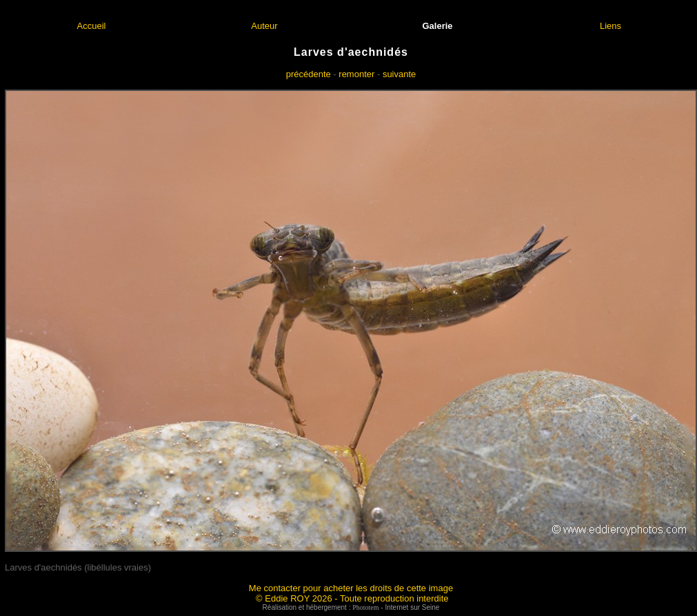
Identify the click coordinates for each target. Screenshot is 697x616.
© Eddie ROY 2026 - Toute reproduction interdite (352, 598)
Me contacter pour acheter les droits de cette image (351, 588)
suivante (399, 74)
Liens (610, 26)
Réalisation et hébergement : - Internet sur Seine (351, 607)
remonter (356, 74)
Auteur (264, 26)
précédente (309, 74)
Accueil (92, 26)
